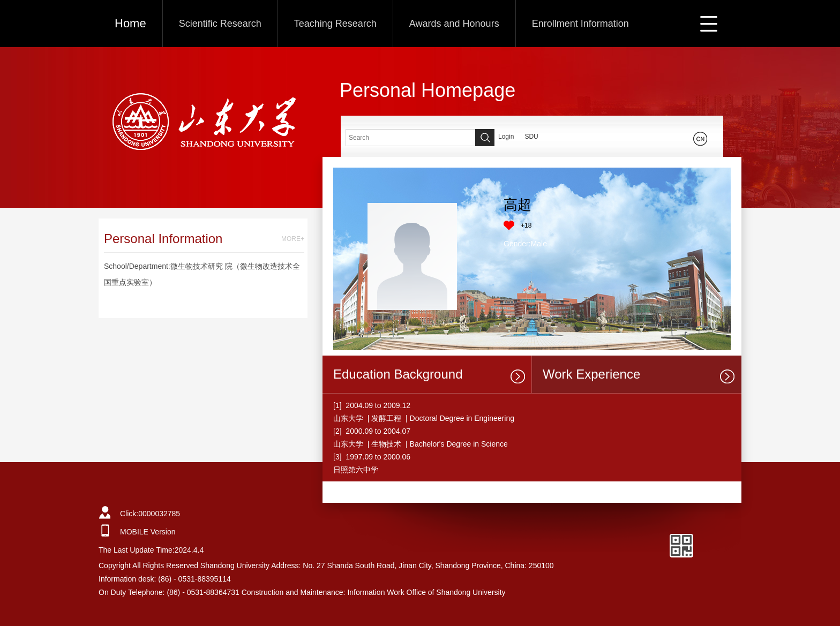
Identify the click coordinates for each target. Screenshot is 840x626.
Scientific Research (220, 24)
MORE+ (293, 239)
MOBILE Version (148, 532)
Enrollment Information (580, 24)
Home (130, 23)
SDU (531, 137)
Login (506, 137)
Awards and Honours (454, 24)
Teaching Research (335, 24)
